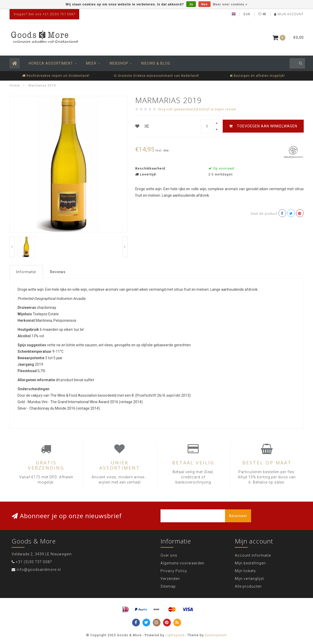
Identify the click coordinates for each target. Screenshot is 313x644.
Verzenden (170, 579)
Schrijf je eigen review (217, 109)
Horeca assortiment (51, 63)
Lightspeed (175, 635)
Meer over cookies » (230, 4)
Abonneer (238, 516)
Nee (204, 4)
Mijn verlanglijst (249, 579)
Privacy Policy (174, 571)
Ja (191, 4)
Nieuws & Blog (156, 63)
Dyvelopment (216, 635)
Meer (91, 63)
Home (15, 85)
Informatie (26, 272)
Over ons (169, 555)
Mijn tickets (245, 571)
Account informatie (253, 555)
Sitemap (168, 586)
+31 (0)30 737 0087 (34, 562)
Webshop (119, 63)
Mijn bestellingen (250, 563)
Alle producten (248, 586)
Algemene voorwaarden (182, 563)
